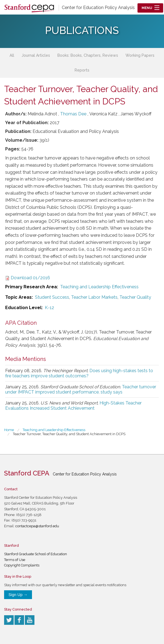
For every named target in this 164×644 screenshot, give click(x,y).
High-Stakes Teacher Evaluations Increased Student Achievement (73, 406)
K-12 (49, 308)
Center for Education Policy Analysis (98, 8)
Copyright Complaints (22, 565)
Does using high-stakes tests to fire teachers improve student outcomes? (79, 373)
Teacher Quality (135, 297)
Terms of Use (15, 560)
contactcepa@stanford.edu (37, 526)
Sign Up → (18, 595)
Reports (82, 70)
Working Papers (140, 55)
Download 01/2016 (30, 278)
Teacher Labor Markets (94, 297)
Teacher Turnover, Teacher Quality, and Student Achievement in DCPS (69, 434)
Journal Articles (36, 55)
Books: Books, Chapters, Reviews (88, 55)
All (12, 55)
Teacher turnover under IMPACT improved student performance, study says (81, 389)
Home (9, 430)
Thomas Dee (73, 114)
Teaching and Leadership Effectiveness (99, 287)
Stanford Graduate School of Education (36, 554)
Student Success (52, 297)
